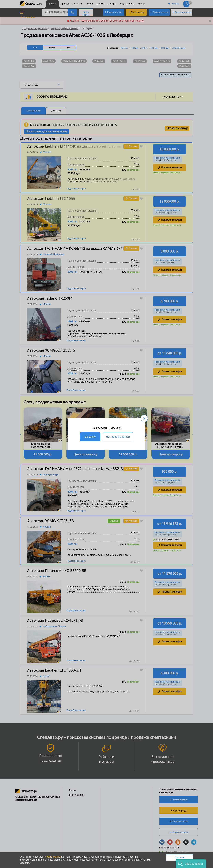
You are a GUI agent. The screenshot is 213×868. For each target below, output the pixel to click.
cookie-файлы (53, 857)
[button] (191, 863)
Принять (180, 857)
